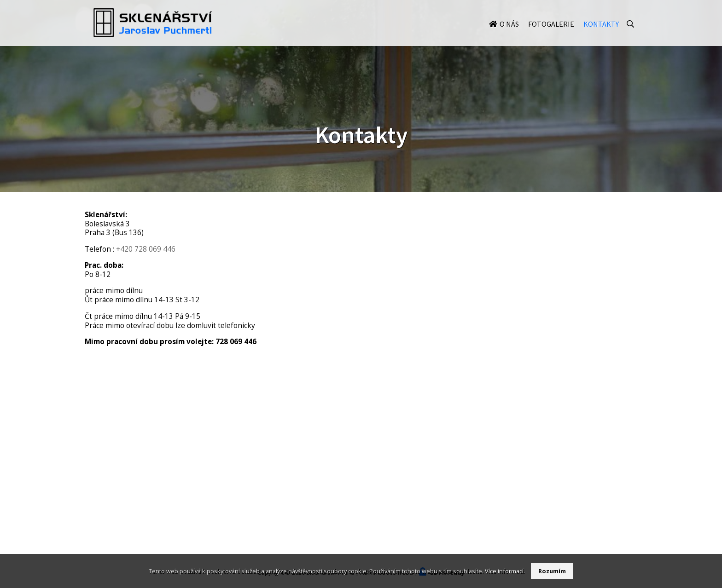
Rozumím (552, 571)
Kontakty (601, 33)
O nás (509, 33)
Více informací (504, 571)
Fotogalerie (551, 33)
